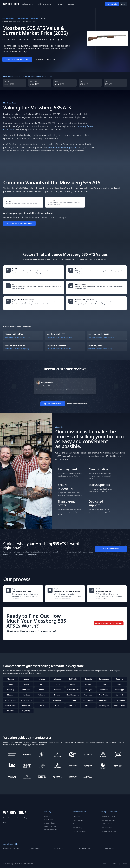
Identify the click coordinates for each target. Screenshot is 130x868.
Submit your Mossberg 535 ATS (63, 147)
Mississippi (119, 690)
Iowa (104, 684)
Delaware (119, 679)
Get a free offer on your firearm (17, 59)
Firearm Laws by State (109, 831)
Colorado (88, 679)
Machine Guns (59, 848)
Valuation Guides (8, 18)
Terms (114, 864)
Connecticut (104, 679)
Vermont (73, 705)
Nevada (57, 695)
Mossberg (35, 18)
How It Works (49, 820)
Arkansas (57, 679)
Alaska (26, 679)
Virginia (88, 705)
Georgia (26, 684)
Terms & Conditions (79, 831)
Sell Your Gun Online (108, 817)
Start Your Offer (112, 4)
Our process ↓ (51, 59)
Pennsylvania (88, 700)
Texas (42, 705)
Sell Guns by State (107, 828)
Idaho (57, 684)
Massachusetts (73, 690)
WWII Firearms (110, 848)
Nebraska (42, 695)
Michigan (88, 690)
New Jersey (88, 695)
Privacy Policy (77, 828)
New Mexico (104, 695)
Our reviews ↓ (39, 59)
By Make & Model (34, 848)
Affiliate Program (50, 826)
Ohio (42, 700)
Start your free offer (53, 404)
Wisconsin (11, 711)
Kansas (119, 684)
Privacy (125, 864)
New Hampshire (73, 695)
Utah (57, 705)
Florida (11, 684)
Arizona (42, 679)
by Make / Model (23, 18)
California (73, 679)
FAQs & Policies (49, 823)
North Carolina (11, 700)
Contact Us (77, 817)
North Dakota (26, 700)
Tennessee (26, 705)
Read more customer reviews (78, 404)
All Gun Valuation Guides (11, 848)
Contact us (70, 4)
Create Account (78, 820)
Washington (104, 705)
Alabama (11, 679)
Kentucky (11, 690)
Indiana (88, 684)
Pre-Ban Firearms (85, 848)
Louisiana (26, 690)
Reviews (60, 4)
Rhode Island (104, 700)
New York (119, 695)
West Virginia (119, 705)
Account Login (78, 824)
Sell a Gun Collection (108, 820)
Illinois (73, 684)
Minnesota (104, 690)
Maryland (57, 690)
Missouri (11, 695)
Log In (123, 4)
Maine (42, 690)
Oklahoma (57, 700)
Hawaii (42, 684)
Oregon (73, 700)
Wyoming (26, 711)
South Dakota (11, 705)
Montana (26, 695)
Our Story (48, 817)
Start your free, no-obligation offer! (19, 223)
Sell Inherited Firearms (109, 824)
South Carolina (119, 700)
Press (105, 864)
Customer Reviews (51, 830)
